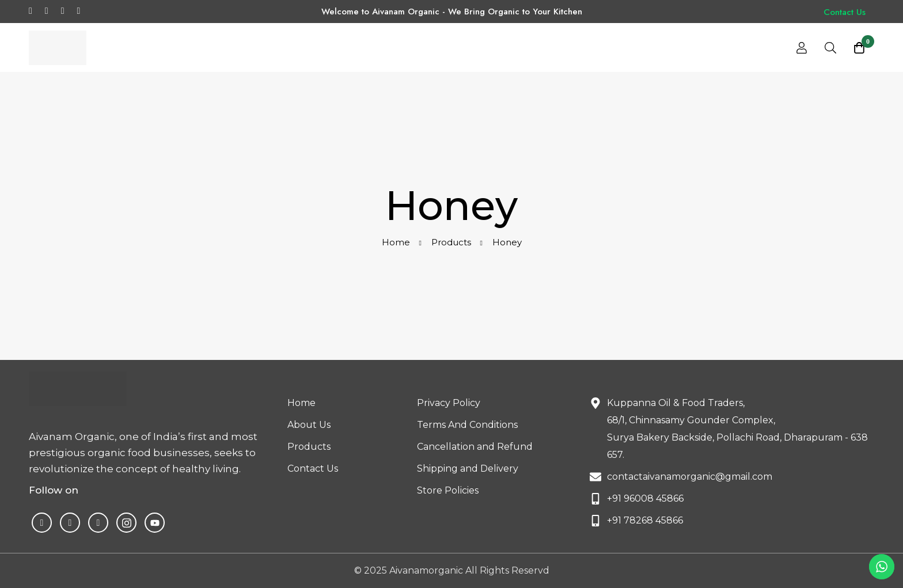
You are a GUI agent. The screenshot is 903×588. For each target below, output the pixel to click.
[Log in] (802, 48)
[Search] (830, 48)
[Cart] (859, 48)
